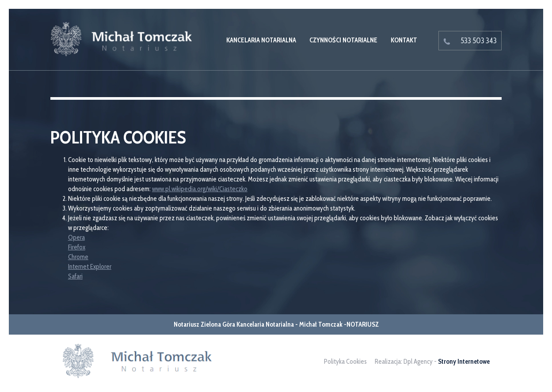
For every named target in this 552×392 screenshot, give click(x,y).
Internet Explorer (90, 267)
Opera (76, 237)
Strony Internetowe (464, 362)
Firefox (77, 247)
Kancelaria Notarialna (261, 40)
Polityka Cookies (345, 362)
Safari (75, 276)
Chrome (78, 257)
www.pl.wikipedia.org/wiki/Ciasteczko (200, 189)
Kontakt (404, 40)
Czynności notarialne (343, 40)
